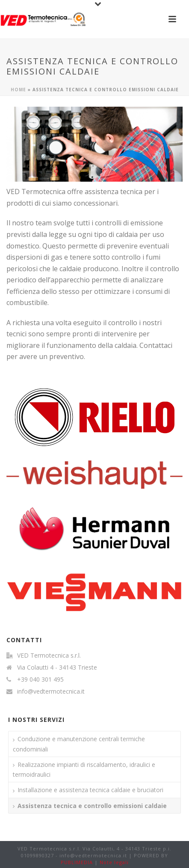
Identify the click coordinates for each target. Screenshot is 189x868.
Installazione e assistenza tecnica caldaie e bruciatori (90, 790)
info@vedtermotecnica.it (51, 691)
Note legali (114, 862)
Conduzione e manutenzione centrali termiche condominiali (79, 744)
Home (18, 90)
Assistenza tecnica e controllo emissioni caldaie (92, 806)
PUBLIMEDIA (77, 862)
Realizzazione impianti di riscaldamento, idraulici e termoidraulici (84, 769)
